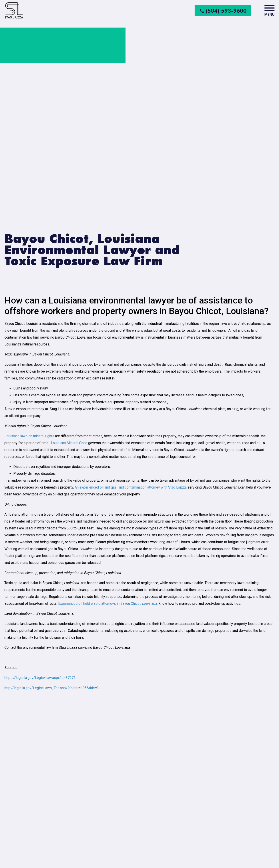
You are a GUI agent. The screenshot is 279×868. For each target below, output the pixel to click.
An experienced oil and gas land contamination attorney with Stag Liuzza (131, 487)
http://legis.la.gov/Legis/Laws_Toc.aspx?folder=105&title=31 (53, 688)
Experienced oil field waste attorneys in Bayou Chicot (108, 604)
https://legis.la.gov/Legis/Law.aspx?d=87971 (40, 678)
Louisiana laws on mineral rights (29, 436)
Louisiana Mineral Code (69, 443)
